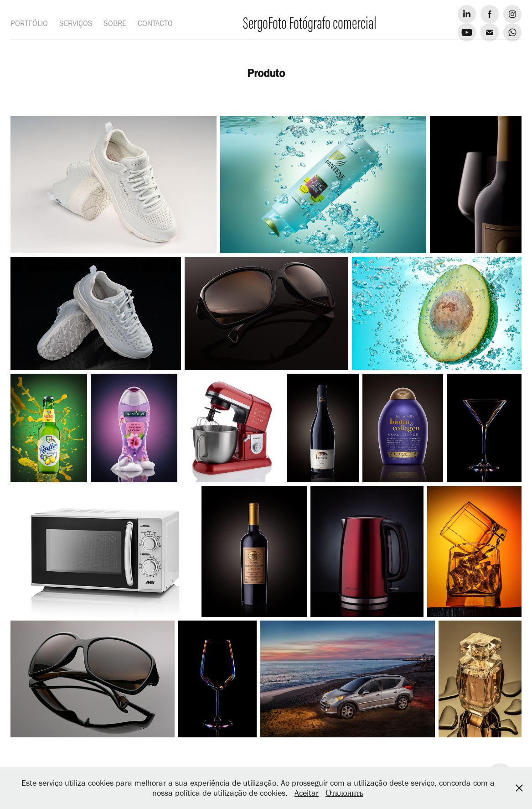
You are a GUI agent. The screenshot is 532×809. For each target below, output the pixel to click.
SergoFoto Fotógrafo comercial (310, 23)
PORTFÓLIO (29, 23)
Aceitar (307, 793)
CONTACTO (155, 23)
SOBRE (115, 23)
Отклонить (344, 793)
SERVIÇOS (76, 23)
